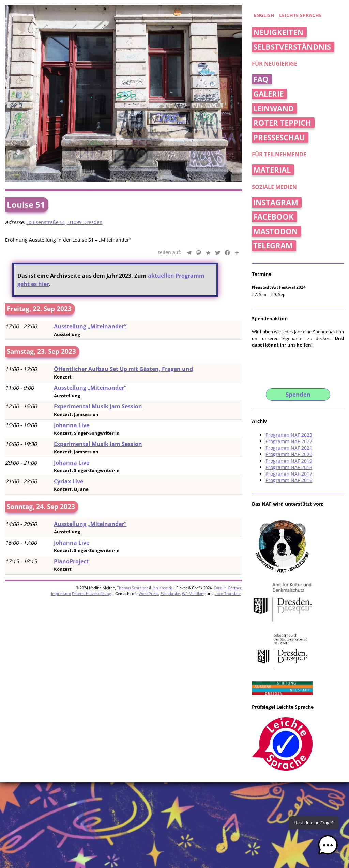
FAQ (261, 79)
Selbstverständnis (292, 47)
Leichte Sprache (300, 15)
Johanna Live (72, 425)
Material (272, 170)
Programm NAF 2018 (289, 467)
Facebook (274, 217)
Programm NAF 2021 (289, 448)
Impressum (61, 593)
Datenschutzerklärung (92, 593)
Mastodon (276, 231)
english (264, 15)
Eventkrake (170, 593)
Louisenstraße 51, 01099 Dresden (64, 222)
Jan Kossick (162, 588)
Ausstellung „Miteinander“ (90, 326)
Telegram (273, 246)
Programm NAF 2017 (289, 474)
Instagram (276, 202)
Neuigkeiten (278, 32)
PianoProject (71, 561)
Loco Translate (228, 593)
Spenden (298, 394)
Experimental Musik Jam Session (98, 406)
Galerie (268, 94)
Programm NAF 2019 (289, 461)
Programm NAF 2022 (289, 441)
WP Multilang (194, 593)
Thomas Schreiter (132, 588)
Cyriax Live (69, 481)
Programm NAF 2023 (289, 435)
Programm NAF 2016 (289, 480)
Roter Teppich (282, 123)
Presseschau (279, 137)
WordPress (148, 593)
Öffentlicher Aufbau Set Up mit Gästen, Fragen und (123, 369)
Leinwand (274, 108)
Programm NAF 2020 (289, 454)
